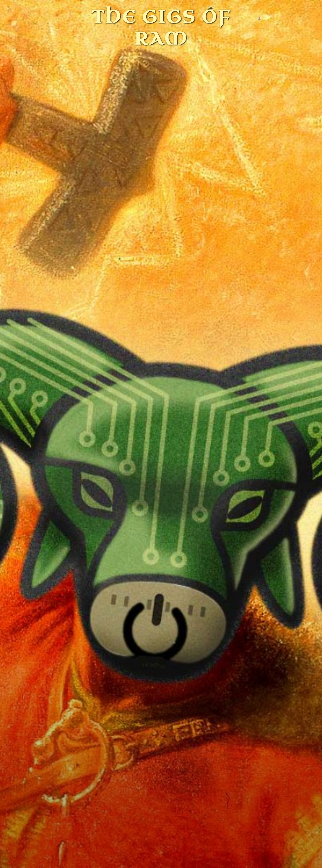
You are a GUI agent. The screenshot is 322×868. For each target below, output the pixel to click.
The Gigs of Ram (161, 28)
